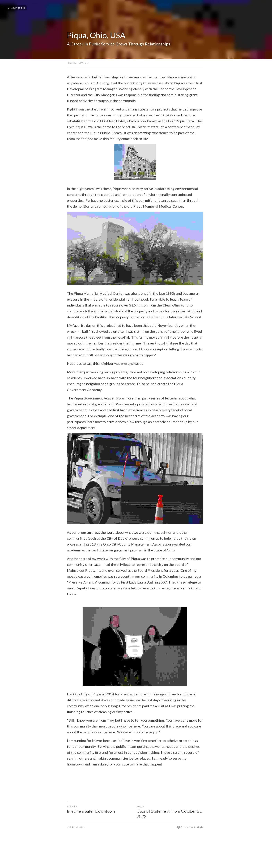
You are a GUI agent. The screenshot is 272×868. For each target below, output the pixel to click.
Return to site (16, 8)
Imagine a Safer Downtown (91, 813)
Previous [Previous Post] (73, 809)
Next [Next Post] (141, 809)
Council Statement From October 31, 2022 (171, 816)
